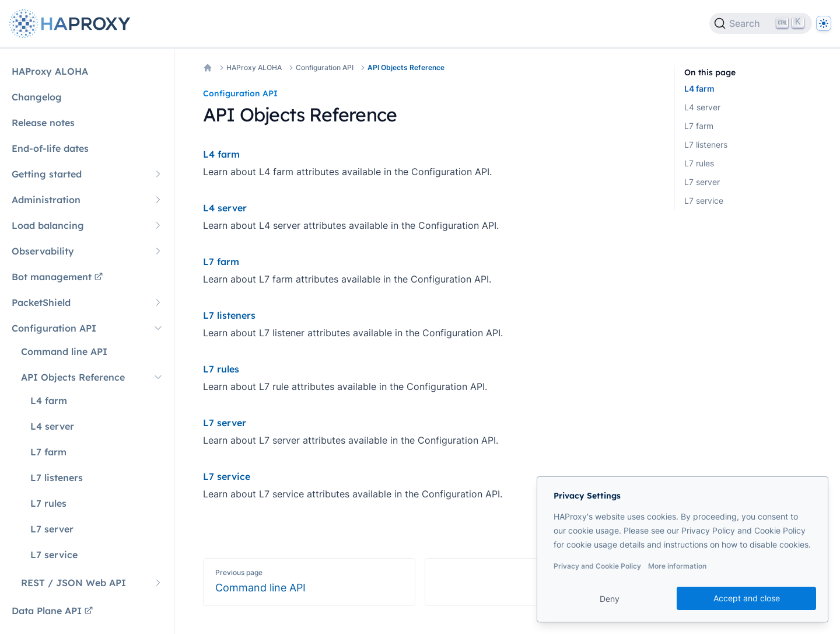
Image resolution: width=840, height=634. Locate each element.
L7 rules (699, 163)
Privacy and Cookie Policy (597, 566)
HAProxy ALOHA (254, 67)
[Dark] (824, 23)
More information (677, 566)
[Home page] (72, 24)
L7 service (704, 201)
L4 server (702, 107)
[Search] (761, 23)
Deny (610, 599)
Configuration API (325, 67)
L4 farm (699, 88)
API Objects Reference (406, 67)
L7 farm (699, 126)
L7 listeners (706, 144)
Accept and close (747, 598)
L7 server (702, 182)
